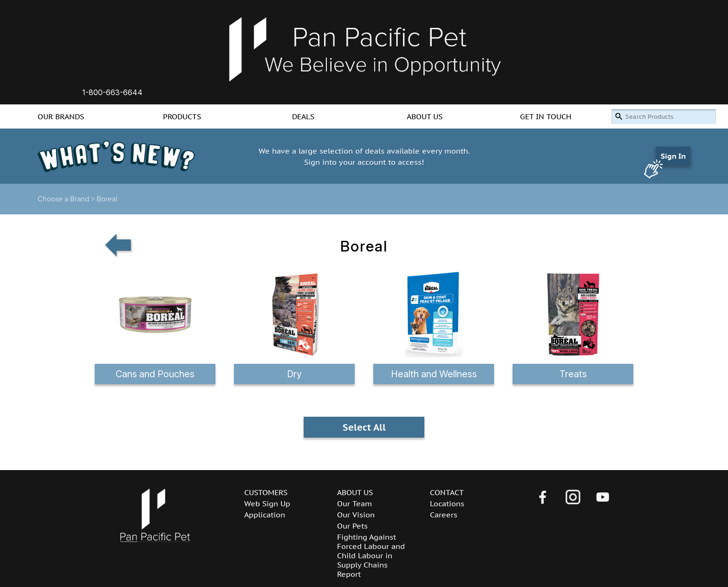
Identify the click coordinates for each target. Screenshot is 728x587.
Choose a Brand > (67, 199)
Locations (447, 503)
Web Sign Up (267, 503)
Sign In (673, 156)
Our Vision (356, 515)
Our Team (354, 503)
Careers (444, 515)
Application (265, 515)
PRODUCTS (182, 116)
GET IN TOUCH (546, 116)
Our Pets (352, 526)
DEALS (303, 116)
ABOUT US (425, 116)
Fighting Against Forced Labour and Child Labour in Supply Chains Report (371, 555)
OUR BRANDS (61, 116)
